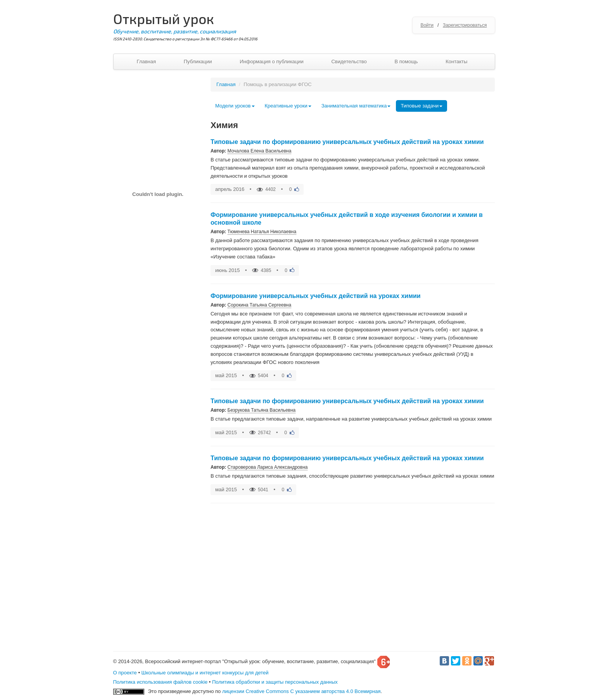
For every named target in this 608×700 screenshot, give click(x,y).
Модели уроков (235, 106)
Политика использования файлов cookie (161, 682)
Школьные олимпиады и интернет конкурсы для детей (205, 673)
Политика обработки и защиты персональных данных (275, 682)
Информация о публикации (272, 62)
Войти (427, 25)
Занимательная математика (356, 106)
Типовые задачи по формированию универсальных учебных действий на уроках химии (347, 142)
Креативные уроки (288, 106)
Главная (146, 62)
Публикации (198, 62)
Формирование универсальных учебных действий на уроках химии (316, 296)
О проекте (125, 673)
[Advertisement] (158, 442)
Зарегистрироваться (465, 25)
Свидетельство (349, 62)
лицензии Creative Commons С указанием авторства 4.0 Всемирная (301, 691)
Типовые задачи (421, 106)
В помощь (406, 62)
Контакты (456, 62)
